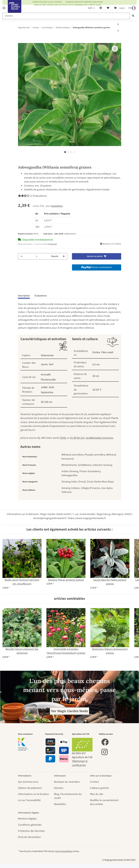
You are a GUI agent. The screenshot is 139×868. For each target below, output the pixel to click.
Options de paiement (30, 788)
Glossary (59, 788)
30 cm (96, 376)
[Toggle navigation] (4, 7)
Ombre (96, 352)
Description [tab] (24, 296)
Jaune (44, 364)
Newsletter (60, 804)
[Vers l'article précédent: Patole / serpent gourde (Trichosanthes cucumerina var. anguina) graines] (118, 31)
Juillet (44, 387)
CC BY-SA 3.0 (77, 438)
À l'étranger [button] (53, 244)
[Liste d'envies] (108, 8)
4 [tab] (74, 152)
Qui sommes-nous (28, 782)
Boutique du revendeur (67, 782)
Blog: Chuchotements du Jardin (68, 796)
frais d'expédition (64, 851)
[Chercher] (66, 16)
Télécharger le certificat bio (80, 763)
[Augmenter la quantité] (64, 256)
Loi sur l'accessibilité (29, 800)
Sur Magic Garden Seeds (69, 711)
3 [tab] (71, 152)
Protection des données (31, 831)
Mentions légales (27, 819)
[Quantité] (37, 256)
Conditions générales (30, 825)
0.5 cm (96, 365)
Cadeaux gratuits (99, 788)
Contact (94, 782)
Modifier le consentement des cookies (104, 802)
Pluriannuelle (48, 380)
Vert (51, 364)
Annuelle (46, 375)
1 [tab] (65, 152)
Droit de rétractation (29, 837)
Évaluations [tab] (41, 296)
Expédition (57, 206)
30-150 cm (47, 402)
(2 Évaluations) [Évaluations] (32, 196)
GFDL (64, 438)
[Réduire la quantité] (21, 256)
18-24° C (97, 390)
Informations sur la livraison (34, 794)
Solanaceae (47, 355)
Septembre (47, 392)
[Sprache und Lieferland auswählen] (132, 8)
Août (51, 387)
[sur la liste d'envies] (115, 49)
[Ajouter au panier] (20, 41)
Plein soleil (107, 352)
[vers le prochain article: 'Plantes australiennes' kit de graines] (118, 24)
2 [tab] (68, 152)
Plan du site (96, 794)
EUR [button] (90, 8)
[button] (101, 8)
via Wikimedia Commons (99, 438)
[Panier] (119, 8)
